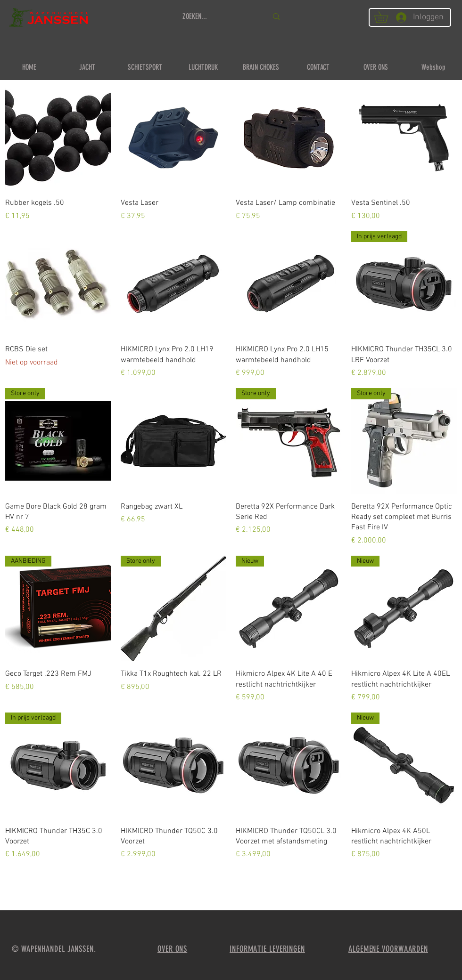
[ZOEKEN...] (218, 17)
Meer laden (231, 887)
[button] (387, 17)
